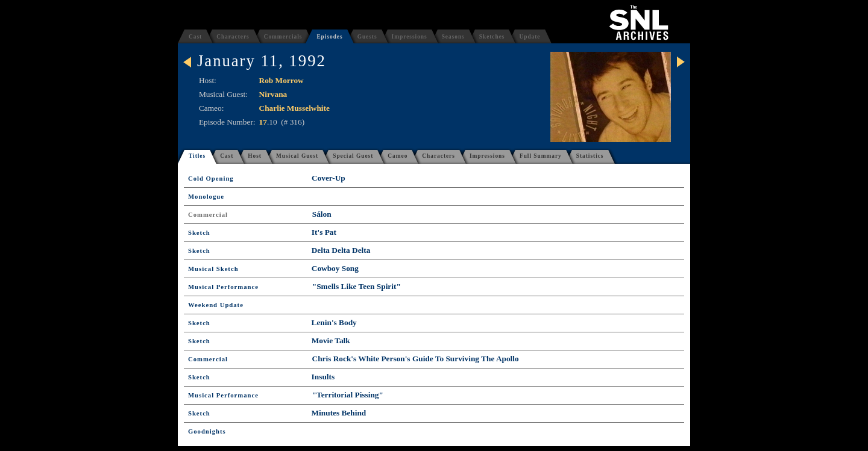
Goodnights (207, 431)
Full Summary (541, 156)
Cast (195, 37)
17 (263, 122)
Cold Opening (211, 179)
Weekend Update (216, 305)
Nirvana (273, 94)
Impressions (410, 37)
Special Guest (353, 156)
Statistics (590, 156)
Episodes (329, 37)
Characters (233, 37)
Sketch (199, 233)
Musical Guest (297, 156)
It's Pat (324, 232)
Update (530, 37)
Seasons (453, 37)
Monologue (206, 197)
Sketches (492, 37)
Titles (197, 156)
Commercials (283, 37)
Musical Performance (223, 287)
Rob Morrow (281, 80)
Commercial (208, 215)
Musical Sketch (213, 269)
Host (255, 156)
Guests (367, 37)
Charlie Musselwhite (294, 108)
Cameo (398, 156)
